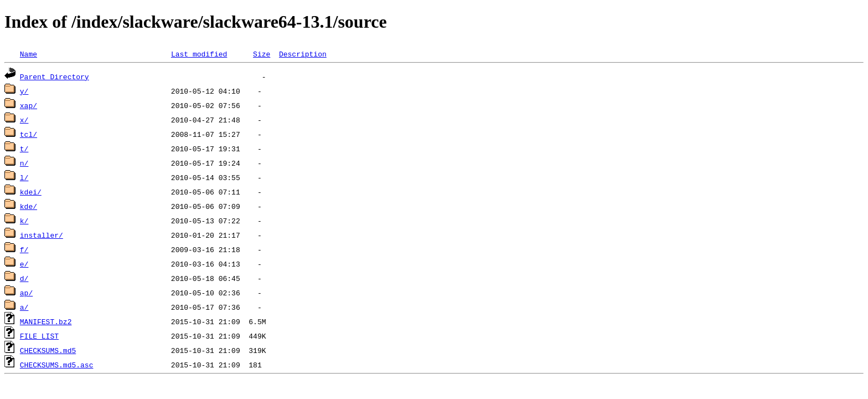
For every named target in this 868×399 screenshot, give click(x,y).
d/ (24, 278)
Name (29, 54)
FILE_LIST (39, 336)
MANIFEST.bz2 (46, 321)
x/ (24, 120)
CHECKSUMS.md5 (48, 350)
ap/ (26, 293)
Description (303, 54)
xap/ (29, 105)
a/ (24, 307)
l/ (24, 177)
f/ (24, 249)
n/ (24, 163)
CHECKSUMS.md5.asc (57, 365)
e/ (24, 264)
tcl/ (29, 134)
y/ (24, 91)
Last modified (199, 54)
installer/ (42, 235)
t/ (24, 149)
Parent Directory (55, 76)
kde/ (29, 206)
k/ (24, 221)
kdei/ (31, 192)
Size (262, 54)
